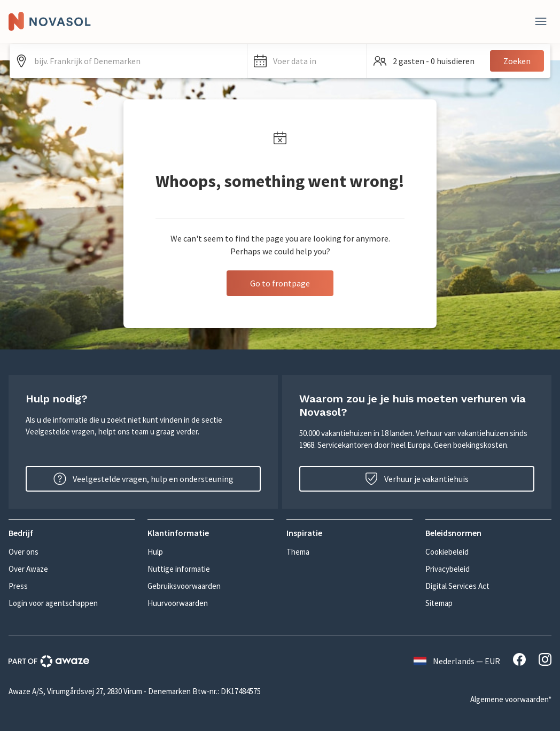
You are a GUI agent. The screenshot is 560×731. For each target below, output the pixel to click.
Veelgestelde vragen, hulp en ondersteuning (143, 479)
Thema (298, 552)
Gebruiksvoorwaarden (184, 586)
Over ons (24, 552)
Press (18, 586)
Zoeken (517, 61)
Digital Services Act (457, 586)
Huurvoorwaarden (178, 603)
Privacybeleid (448, 569)
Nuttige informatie (179, 569)
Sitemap (439, 603)
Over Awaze (28, 569)
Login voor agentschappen (53, 603)
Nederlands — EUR (457, 661)
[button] (307, 61)
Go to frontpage (280, 283)
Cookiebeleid (447, 552)
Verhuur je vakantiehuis (417, 479)
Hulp (155, 552)
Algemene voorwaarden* (511, 699)
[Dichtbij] (541, 21)
